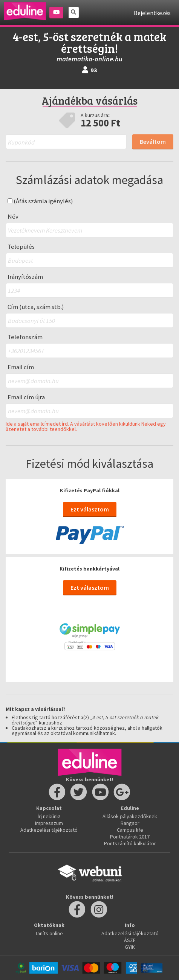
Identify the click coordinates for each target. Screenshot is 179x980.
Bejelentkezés (152, 13)
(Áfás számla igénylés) (40, 201)
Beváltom (153, 142)
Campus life (130, 830)
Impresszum (49, 823)
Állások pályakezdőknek (130, 816)
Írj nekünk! (49, 816)
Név (13, 217)
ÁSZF (130, 940)
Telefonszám (25, 337)
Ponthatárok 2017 (130, 837)
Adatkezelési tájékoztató (49, 830)
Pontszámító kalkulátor (130, 843)
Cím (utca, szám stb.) (36, 307)
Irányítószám (25, 277)
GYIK (130, 947)
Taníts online (49, 933)
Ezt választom (90, 509)
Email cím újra (26, 397)
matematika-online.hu (89, 59)
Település (21, 247)
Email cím (21, 367)
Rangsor (130, 823)
